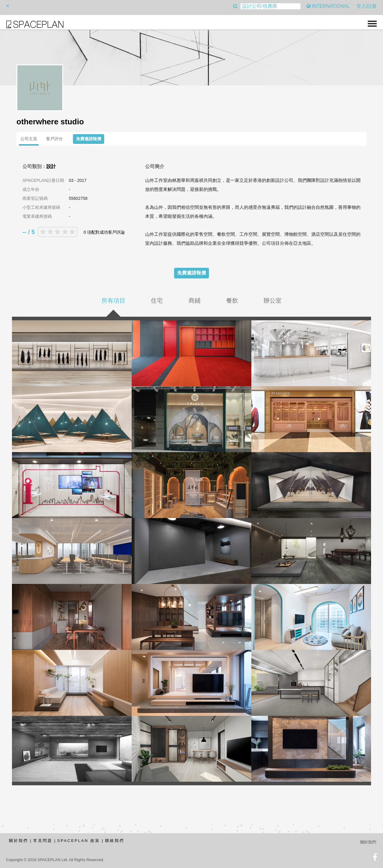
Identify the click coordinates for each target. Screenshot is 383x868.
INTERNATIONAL (328, 6)
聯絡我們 (115, 841)
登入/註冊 (367, 6)
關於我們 (19, 841)
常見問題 (43, 841)
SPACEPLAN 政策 (79, 841)
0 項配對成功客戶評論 (104, 232)
